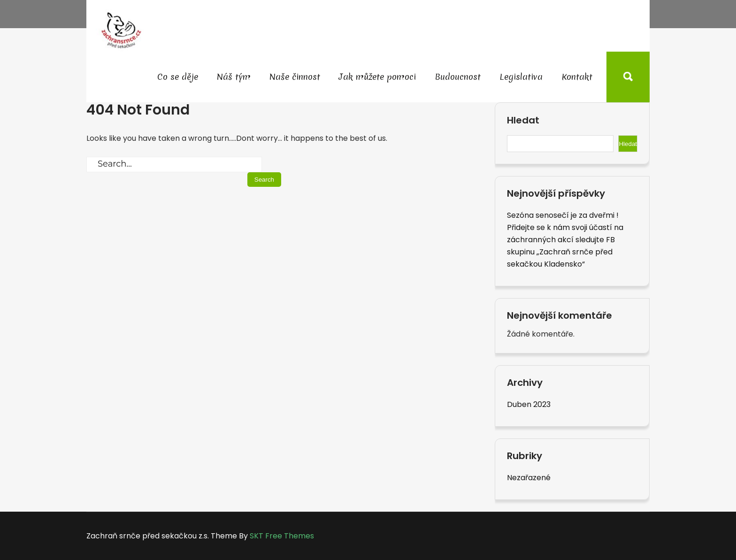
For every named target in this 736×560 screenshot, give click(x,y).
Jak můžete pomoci (377, 77)
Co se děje (178, 77)
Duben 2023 (529, 404)
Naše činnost (295, 77)
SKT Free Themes (282, 536)
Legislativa (521, 77)
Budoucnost (458, 77)
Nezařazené (529, 478)
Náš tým (234, 77)
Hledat (523, 121)
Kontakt (577, 77)
